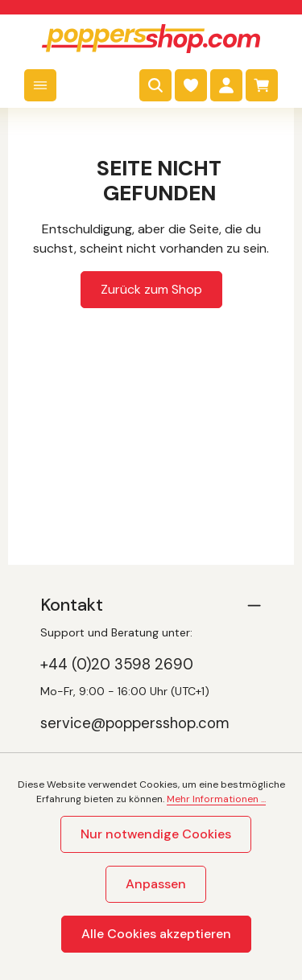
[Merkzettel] (191, 85)
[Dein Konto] (226, 85)
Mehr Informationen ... (216, 799)
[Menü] (40, 85)
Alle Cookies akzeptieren (156, 934)
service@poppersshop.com (135, 723)
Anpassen (156, 884)
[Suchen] (155, 85)
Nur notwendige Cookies (156, 834)
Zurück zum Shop (151, 289)
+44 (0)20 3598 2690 (117, 665)
